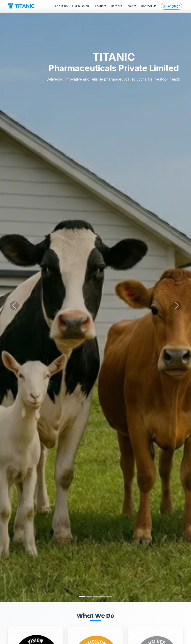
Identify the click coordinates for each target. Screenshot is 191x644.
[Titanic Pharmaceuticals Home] (25, 6)
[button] (172, 6)
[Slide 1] (82, 597)
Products (100, 6)
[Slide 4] (102, 597)
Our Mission (81, 6)
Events (131, 6)
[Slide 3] (95, 597)
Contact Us (149, 6)
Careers (116, 6)
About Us (61, 6)
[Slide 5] (109, 597)
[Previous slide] (14, 306)
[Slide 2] (89, 597)
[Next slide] (177, 306)
